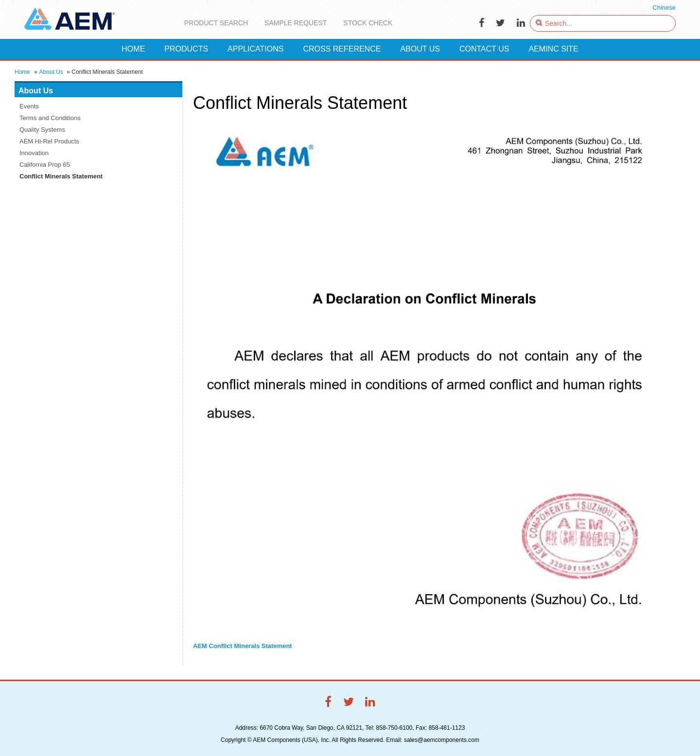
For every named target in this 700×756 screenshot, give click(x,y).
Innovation (34, 153)
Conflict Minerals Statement (61, 176)
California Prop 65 (45, 165)
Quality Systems (42, 130)
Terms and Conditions (50, 118)
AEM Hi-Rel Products (49, 141)
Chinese (664, 8)
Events (29, 106)
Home (22, 72)
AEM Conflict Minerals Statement (243, 646)
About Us (51, 72)
